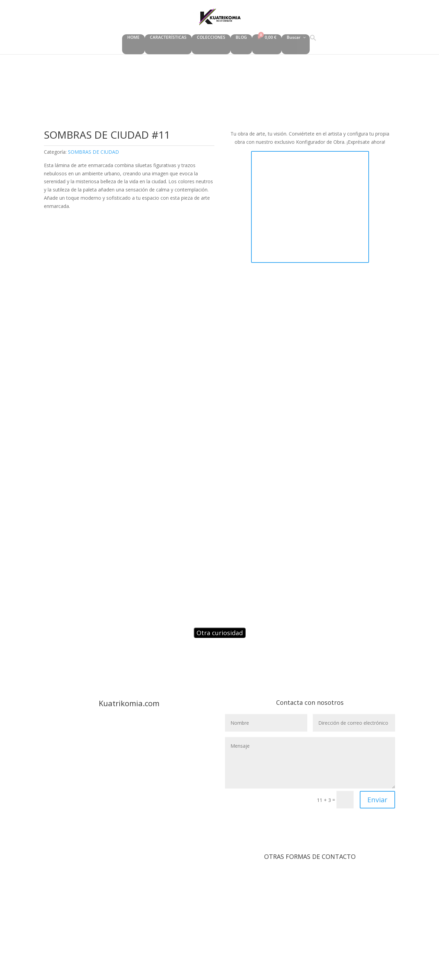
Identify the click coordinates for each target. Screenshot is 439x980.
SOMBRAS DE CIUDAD (93, 152)
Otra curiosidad (220, 633)
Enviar (377, 800)
